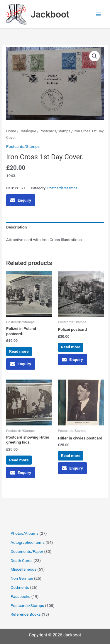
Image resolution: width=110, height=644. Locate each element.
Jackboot (50, 14)
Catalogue (28, 131)
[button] (94, 56)
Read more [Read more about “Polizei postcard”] (71, 347)
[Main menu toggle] (98, 14)
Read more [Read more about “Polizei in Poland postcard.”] (19, 351)
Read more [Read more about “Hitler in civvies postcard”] (71, 456)
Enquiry (21, 200)
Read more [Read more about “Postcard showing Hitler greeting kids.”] (19, 460)
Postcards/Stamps (55, 131)
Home (11, 131)
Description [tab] (16, 227)
